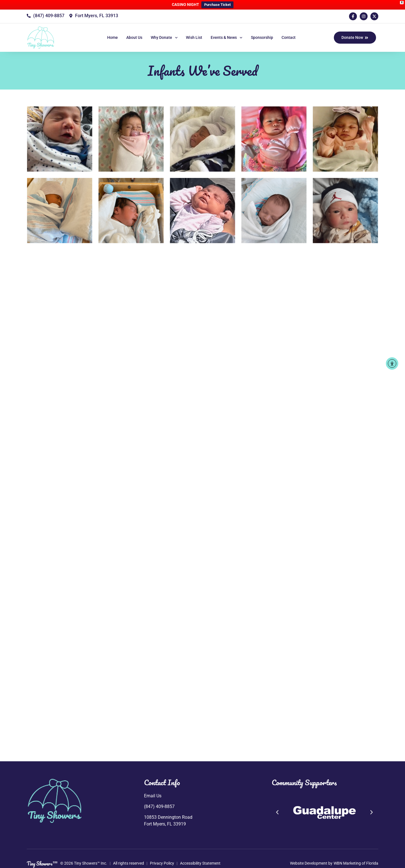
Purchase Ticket (217, 5)
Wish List (194, 37)
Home (112, 37)
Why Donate (164, 38)
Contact (289, 37)
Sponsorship (262, 37)
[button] (277, 812)
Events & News (227, 38)
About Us (134, 37)
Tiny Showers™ (42, 863)
